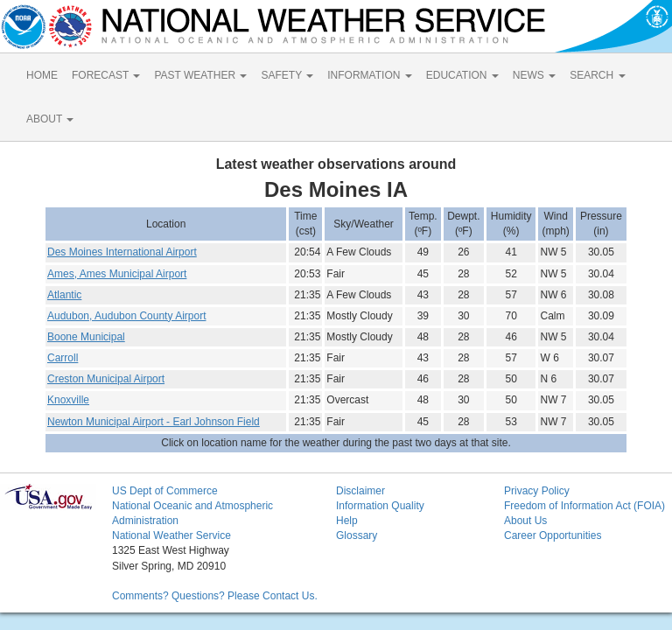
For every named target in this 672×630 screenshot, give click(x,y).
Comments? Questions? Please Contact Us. (215, 596)
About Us (525, 521)
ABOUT (50, 119)
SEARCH (597, 75)
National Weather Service (171, 535)
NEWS (534, 75)
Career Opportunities (553, 535)
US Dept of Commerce (165, 491)
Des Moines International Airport (122, 252)
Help (347, 521)
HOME (42, 75)
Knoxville (68, 400)
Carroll (63, 358)
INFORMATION (369, 75)
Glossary (357, 535)
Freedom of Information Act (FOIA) (584, 506)
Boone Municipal (86, 337)
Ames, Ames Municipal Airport (117, 274)
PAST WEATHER (200, 75)
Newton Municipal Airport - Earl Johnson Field (154, 422)
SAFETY (287, 75)
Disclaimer (360, 491)
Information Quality (380, 506)
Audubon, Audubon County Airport (126, 316)
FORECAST (106, 75)
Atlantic (64, 295)
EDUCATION (462, 75)
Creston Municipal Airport (106, 379)
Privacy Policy (537, 491)
